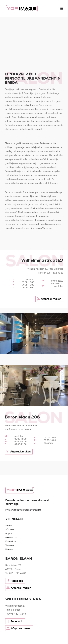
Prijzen (9, 534)
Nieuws (9, 549)
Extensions (11, 541)
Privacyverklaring (14, 510)
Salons (9, 526)
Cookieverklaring (33, 510)
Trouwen (10, 545)
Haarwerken (11, 537)
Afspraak (10, 530)
